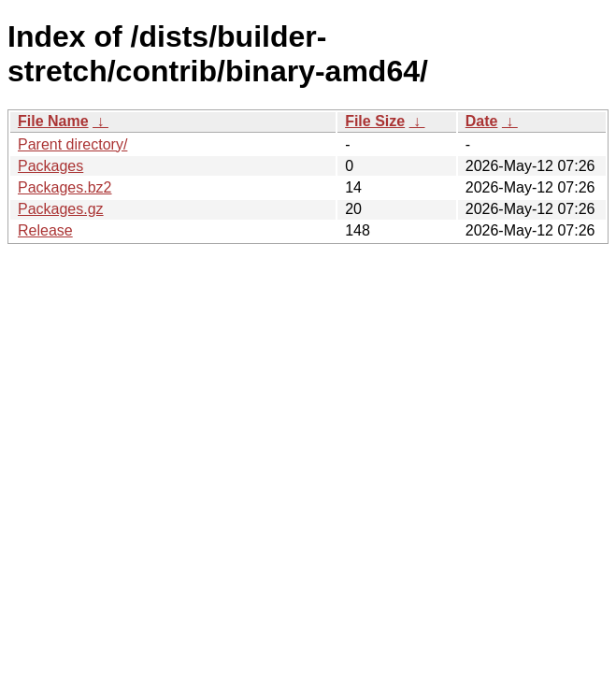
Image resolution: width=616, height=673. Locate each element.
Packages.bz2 (65, 187)
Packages (50, 166)
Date (482, 121)
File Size (375, 121)
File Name (53, 121)
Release (45, 230)
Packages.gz (61, 209)
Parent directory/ (72, 144)
